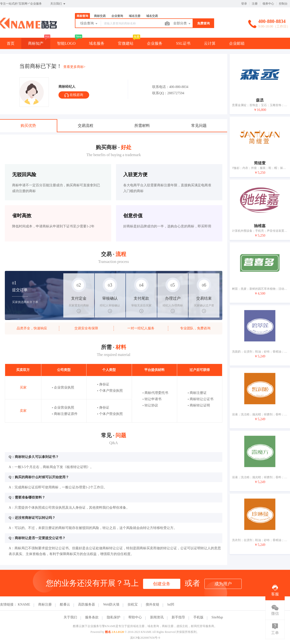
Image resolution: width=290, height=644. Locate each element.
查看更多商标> (74, 67)
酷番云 (65, 604)
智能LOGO (66, 43)
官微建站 (126, 43)
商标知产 (36, 43)
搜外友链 (152, 604)
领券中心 (268, 4)
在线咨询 (74, 95)
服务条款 (92, 617)
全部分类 (182, 24)
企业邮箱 (237, 43)
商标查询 (82, 16)
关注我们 (58, 4)
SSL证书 (183, 43)
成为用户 (223, 584)
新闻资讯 (157, 617)
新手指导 (178, 617)
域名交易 (152, 16)
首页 (11, 43)
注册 (255, 4)
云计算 (210, 43)
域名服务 (97, 43)
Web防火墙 (111, 604)
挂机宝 (133, 604)
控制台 (283, 4)
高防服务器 (87, 604)
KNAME (24, 604)
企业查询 (117, 16)
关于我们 (70, 617)
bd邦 (171, 604)
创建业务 (162, 584)
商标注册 (45, 604)
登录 (244, 4)
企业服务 (155, 43)
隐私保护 (114, 617)
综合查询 (89, 24)
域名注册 (135, 16)
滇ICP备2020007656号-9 (145, 638)
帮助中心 (135, 617)
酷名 (108, 632)
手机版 (198, 617)
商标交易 (100, 16)
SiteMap (217, 617)
